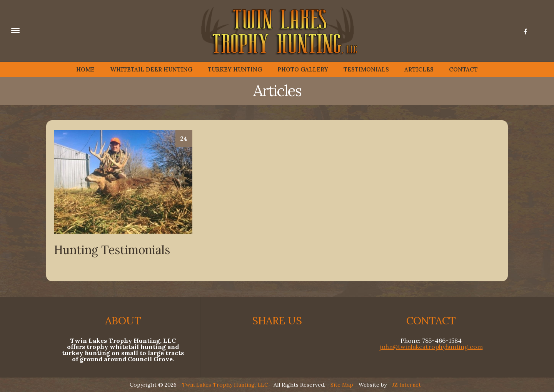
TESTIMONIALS (366, 69)
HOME (85, 69)
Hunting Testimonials (112, 250)
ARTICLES (419, 69)
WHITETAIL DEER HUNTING (151, 69)
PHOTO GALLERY (303, 69)
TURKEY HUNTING (235, 69)
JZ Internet (406, 385)
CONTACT (463, 69)
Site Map (342, 385)
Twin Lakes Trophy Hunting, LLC (225, 385)
